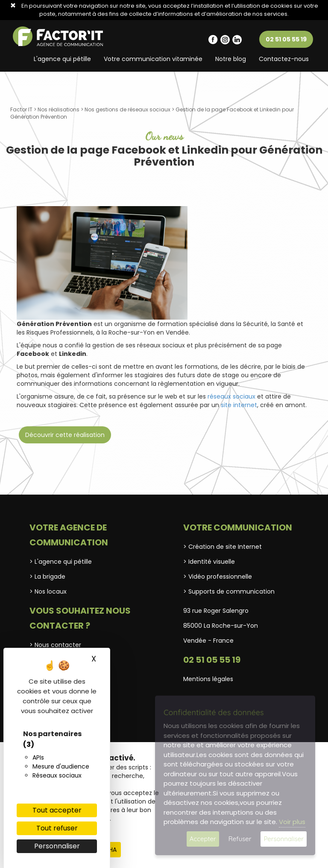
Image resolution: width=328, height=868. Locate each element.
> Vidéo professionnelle (218, 577)
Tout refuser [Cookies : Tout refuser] (57, 828)
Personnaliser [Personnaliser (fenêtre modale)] (57, 846)
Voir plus (292, 822)
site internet (239, 405)
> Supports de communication (229, 591)
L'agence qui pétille (62, 59)
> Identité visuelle (209, 562)
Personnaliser (284, 839)
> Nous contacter (55, 645)
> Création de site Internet (223, 547)
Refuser (240, 839)
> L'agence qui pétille (61, 562)
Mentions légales (208, 679)
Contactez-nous (284, 59)
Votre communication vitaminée (153, 59)
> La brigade (47, 577)
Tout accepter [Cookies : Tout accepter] (57, 810)
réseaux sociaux (231, 396)
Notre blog (231, 59)
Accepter (203, 839)
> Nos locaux (48, 591)
